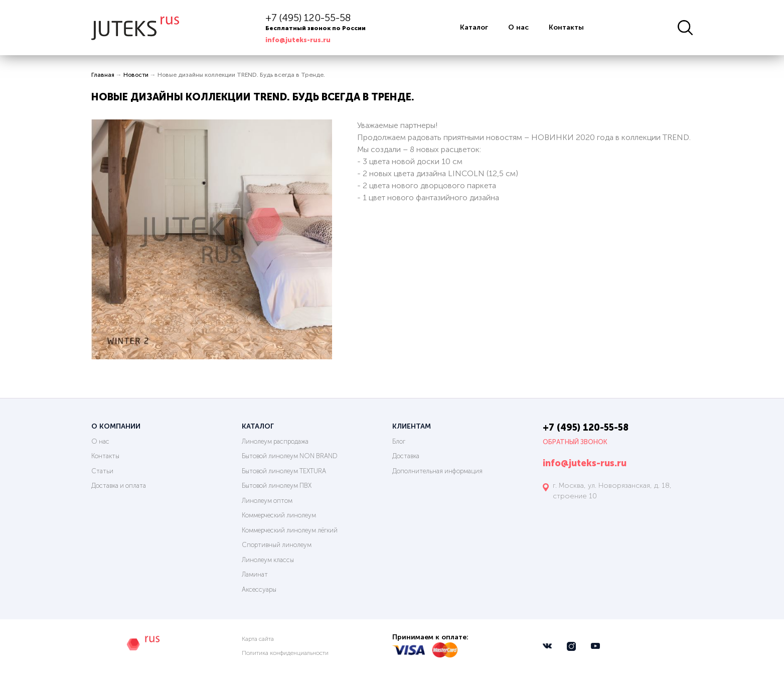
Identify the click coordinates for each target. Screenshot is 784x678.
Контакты (566, 27)
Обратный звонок (575, 442)
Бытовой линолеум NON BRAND (290, 456)
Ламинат (255, 574)
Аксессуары (259, 589)
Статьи (102, 471)
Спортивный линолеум (277, 545)
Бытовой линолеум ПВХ (277, 486)
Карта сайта (258, 639)
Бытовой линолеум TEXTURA (284, 471)
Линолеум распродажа (275, 441)
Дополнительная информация (437, 471)
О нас (518, 27)
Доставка (406, 456)
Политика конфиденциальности (285, 653)
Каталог (474, 27)
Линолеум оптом (267, 501)
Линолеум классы (268, 560)
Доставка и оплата (119, 486)
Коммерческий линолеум (279, 515)
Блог (399, 441)
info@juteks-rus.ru (298, 40)
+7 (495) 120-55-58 (308, 18)
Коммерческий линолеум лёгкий (290, 530)
